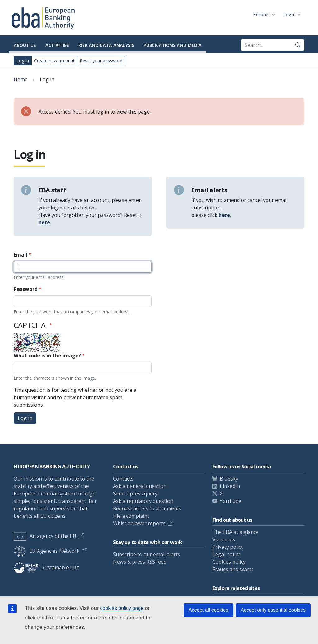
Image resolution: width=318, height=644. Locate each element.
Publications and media (173, 45)
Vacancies (224, 539)
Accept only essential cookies (273, 610)
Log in (289, 14)
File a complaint (131, 516)
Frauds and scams (233, 569)
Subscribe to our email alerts (147, 554)
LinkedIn (230, 486)
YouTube (231, 501)
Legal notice (227, 554)
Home (21, 79)
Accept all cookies (208, 610)
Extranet (261, 14)
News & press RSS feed (140, 562)
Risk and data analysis (106, 45)
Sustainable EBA (47, 567)
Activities (57, 45)
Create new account (54, 61)
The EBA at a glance (236, 532)
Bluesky (229, 479)
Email (20, 255)
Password (26, 289)
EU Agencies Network (47, 551)
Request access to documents (147, 508)
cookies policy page (122, 608)
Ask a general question (140, 486)
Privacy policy (228, 547)
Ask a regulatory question (143, 501)
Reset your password (101, 61)
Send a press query (135, 494)
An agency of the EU (45, 536)
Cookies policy (229, 562)
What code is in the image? (47, 356)
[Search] (298, 45)
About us (25, 45)
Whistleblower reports (139, 523)
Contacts (123, 479)
